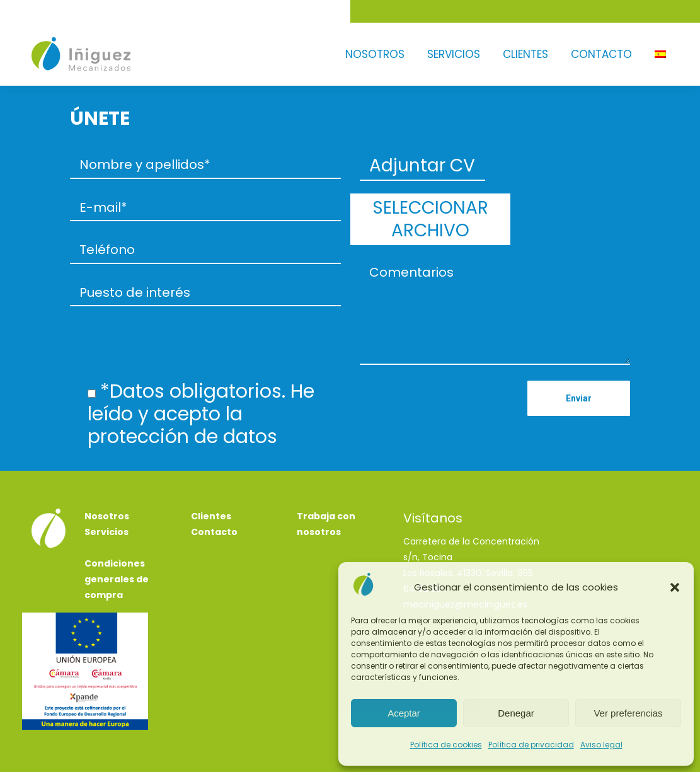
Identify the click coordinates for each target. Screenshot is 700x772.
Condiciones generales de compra (117, 538)
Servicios (106, 490)
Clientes (211, 475)
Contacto (214, 490)
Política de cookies (446, 745)
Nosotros (107, 475)
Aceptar (404, 713)
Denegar (516, 713)
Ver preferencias (628, 713)
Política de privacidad (531, 745)
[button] (675, 587)
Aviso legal (601, 745)
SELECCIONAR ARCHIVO (567, 177)
